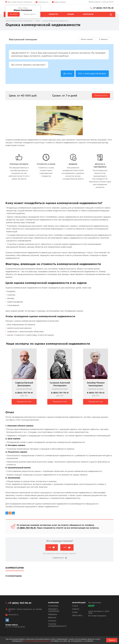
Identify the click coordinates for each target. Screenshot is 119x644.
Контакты (88, 14)
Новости (53, 14)
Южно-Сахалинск (20, 2)
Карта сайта (77, 615)
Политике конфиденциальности (37, 641)
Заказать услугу (101, 96)
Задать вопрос (60, 2)
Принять (112, 640)
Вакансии (52, 618)
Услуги (75, 606)
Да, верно (14, 14)
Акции (70, 14)
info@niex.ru (43, 2)
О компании (53, 606)
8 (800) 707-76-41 (24, 393)
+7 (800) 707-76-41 (103, 8)
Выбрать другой (30, 14)
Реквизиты (53, 614)
